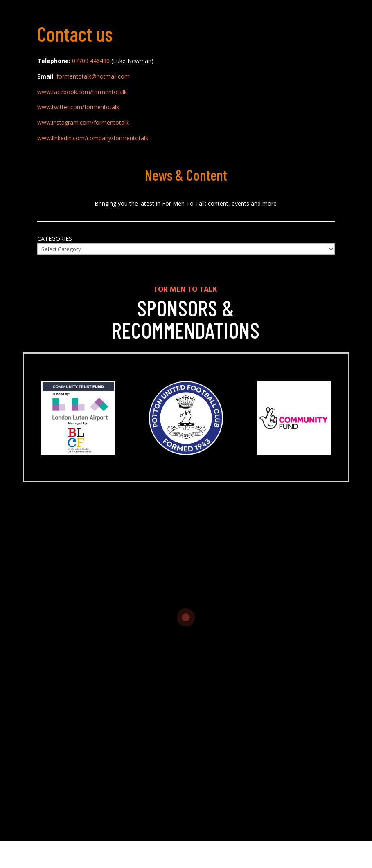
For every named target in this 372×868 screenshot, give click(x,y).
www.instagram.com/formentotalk (83, 122)
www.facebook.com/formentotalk (82, 92)
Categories (55, 239)
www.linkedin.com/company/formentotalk (93, 138)
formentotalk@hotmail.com (93, 76)
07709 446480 (91, 61)
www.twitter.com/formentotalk (78, 107)
